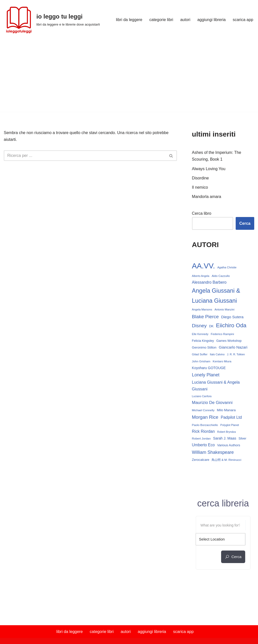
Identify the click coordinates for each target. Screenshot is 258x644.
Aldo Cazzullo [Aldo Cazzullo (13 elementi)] (221, 276)
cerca (233, 557)
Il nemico (200, 187)
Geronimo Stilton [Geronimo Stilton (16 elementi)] (204, 347)
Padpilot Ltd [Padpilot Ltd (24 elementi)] (231, 417)
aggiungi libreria (211, 20)
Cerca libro (202, 213)
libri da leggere (129, 20)
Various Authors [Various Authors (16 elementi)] (229, 445)
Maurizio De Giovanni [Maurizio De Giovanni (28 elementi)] (212, 403)
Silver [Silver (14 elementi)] (243, 439)
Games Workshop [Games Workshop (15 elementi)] (229, 341)
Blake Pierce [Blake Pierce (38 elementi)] (205, 317)
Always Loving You (209, 169)
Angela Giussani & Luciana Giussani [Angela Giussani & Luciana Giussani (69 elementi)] (216, 296)
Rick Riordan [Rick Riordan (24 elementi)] (203, 431)
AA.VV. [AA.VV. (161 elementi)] (204, 266)
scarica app (243, 20)
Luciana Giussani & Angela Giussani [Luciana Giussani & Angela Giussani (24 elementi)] (216, 386)
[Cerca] (85, 156)
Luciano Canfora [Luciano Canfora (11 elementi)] (202, 396)
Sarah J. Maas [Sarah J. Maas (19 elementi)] (225, 438)
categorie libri (161, 20)
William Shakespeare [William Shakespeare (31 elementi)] (213, 452)
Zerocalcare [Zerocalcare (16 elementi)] (201, 460)
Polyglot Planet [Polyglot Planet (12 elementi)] (230, 425)
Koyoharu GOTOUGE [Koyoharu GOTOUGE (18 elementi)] (209, 368)
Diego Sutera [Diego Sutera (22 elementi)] (232, 317)
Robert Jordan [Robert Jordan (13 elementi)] (201, 439)
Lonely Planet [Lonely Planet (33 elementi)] (206, 375)
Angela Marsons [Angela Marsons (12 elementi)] (202, 309)
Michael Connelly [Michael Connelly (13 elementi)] (203, 410)
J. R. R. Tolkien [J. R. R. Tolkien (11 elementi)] (236, 354)
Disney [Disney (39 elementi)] (199, 326)
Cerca (245, 223)
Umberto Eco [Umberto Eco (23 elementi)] (203, 445)
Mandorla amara (207, 197)
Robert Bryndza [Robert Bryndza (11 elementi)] (226, 432)
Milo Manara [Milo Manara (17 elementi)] (226, 410)
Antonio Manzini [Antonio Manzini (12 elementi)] (224, 309)
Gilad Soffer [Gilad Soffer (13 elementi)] (200, 354)
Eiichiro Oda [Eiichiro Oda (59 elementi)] (231, 325)
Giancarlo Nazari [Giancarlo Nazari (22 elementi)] (233, 347)
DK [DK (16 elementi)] (211, 326)
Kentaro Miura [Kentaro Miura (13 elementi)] (222, 361)
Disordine (201, 178)
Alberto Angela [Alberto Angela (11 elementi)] (201, 276)
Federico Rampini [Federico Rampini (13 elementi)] (222, 334)
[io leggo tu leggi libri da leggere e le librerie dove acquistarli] (52, 20)
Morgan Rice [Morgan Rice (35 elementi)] (205, 417)
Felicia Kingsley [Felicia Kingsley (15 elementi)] (203, 341)
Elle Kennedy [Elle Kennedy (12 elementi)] (200, 334)
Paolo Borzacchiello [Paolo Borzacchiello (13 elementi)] (205, 425)
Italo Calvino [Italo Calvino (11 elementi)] (217, 354)
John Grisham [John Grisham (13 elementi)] (201, 361)
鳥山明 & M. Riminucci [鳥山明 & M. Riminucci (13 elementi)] (226, 460)
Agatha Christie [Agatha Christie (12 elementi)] (227, 267)
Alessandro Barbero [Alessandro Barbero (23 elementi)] (209, 282)
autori (185, 20)
